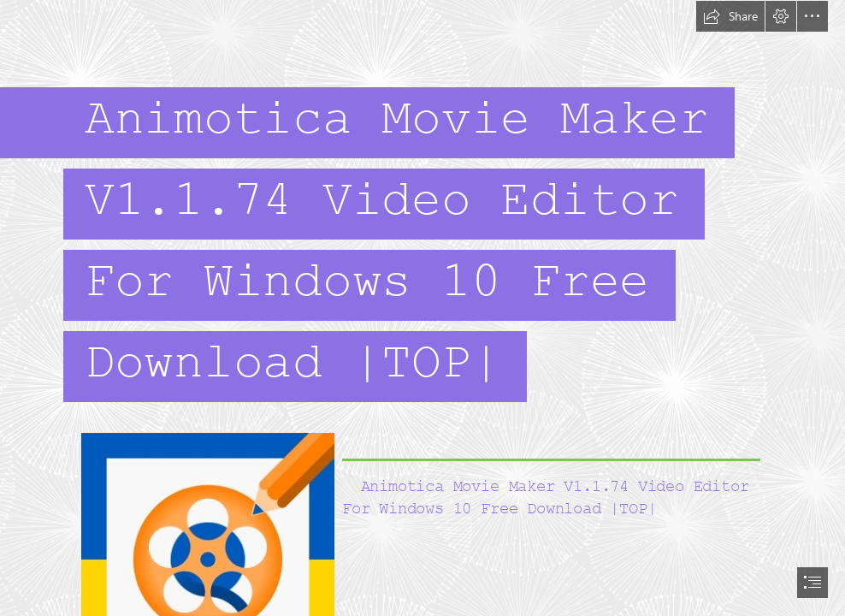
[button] (730, 16)
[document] (422, 308)
